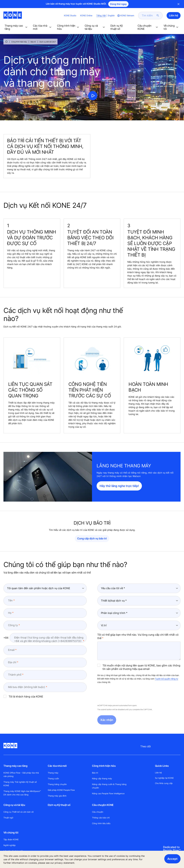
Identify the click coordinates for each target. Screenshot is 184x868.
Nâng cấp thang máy (102, 778)
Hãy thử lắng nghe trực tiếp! (119, 486)
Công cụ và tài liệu (14, 805)
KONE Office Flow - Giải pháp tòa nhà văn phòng (21, 774)
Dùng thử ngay (118, 4)
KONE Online (86, 15)
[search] (149, 16)
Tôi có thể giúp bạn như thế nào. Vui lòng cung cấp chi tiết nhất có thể (138, 636)
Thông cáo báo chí (101, 818)
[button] (16, 27)
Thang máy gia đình (57, 796)
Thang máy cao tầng (15, 766)
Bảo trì (33, 42)
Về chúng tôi (11, 833)
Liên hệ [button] (174, 15)
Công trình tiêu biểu (101, 823)
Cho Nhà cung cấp (164, 783)
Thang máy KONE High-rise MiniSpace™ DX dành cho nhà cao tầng (22, 793)
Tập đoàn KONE (11, 839)
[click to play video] (93, 96)
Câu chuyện (98, 812)
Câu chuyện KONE (103, 805)
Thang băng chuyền (57, 784)
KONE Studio (70, 15)
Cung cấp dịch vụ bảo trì (92, 538)
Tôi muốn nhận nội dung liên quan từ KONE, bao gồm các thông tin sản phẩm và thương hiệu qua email (139, 667)
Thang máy (53, 773)
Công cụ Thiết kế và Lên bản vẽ (18, 812)
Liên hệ (158, 773)
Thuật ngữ (8, 818)
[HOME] (6, 42)
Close (179, 4)
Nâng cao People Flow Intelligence (108, 793)
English (111, 15)
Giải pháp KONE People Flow (61, 790)
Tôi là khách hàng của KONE (23, 696)
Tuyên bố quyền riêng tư (167, 679)
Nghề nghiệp (10, 845)
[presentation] (119, 694)
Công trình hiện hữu (19, 42)
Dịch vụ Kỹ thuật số (59, 805)
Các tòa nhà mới (57, 766)
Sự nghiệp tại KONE (164, 778)
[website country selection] (125, 16)
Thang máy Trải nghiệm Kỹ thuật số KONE (20, 784)
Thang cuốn (53, 778)
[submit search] (158, 16)
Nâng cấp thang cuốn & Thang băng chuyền (109, 786)
